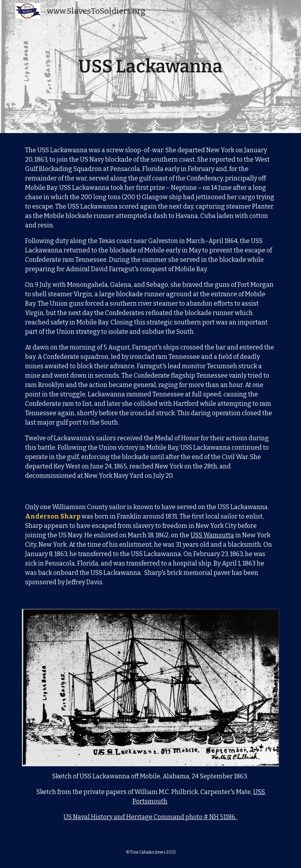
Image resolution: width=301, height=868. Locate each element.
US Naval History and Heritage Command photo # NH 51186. (150, 817)
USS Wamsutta (212, 535)
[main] (150, 67)
